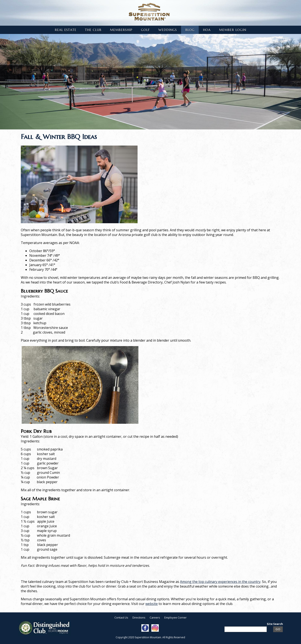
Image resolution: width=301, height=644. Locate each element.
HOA (207, 30)
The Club (93, 30)
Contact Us (121, 617)
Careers (155, 617)
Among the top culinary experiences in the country (220, 582)
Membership (121, 30)
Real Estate (66, 30)
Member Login (233, 30)
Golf (145, 30)
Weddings (168, 30)
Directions (139, 617)
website (152, 604)
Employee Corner (175, 617)
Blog (190, 30)
